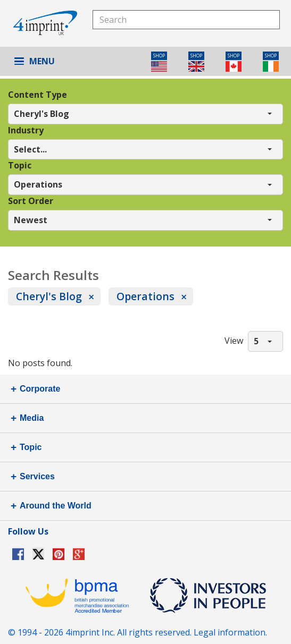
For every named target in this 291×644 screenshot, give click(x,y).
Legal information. (230, 632)
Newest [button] (31, 220)
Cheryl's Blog (49, 296)
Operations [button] (38, 184)
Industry (26, 130)
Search (270, 19)
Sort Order (31, 201)
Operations (145, 296)
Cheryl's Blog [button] (41, 114)
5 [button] (256, 341)
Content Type (38, 95)
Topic (20, 165)
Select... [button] (30, 149)
